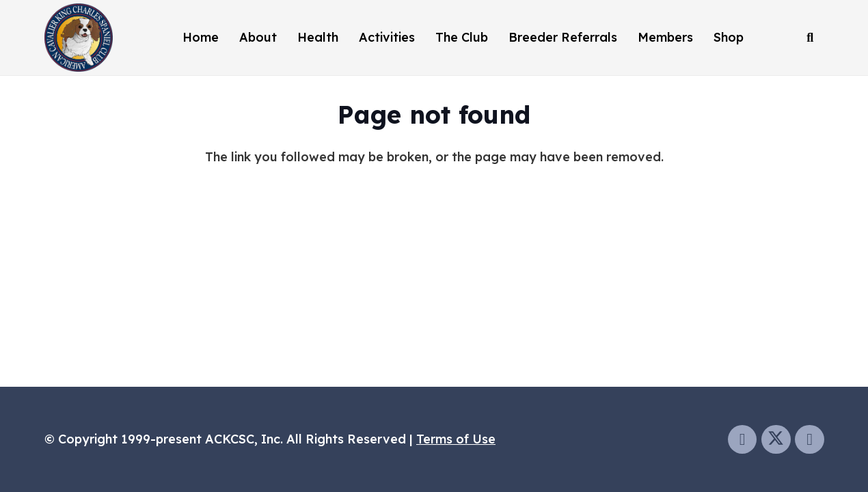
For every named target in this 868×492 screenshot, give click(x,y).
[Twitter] (776, 440)
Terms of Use (456, 439)
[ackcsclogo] (79, 38)
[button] (810, 38)
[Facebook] (743, 440)
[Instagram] (810, 440)
